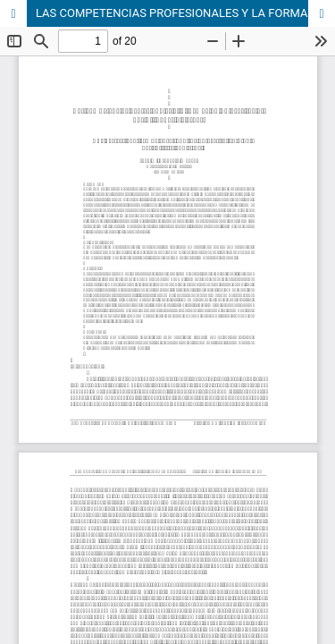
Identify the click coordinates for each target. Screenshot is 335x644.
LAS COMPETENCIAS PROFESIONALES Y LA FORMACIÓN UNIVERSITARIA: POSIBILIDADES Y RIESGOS (185, 13)
